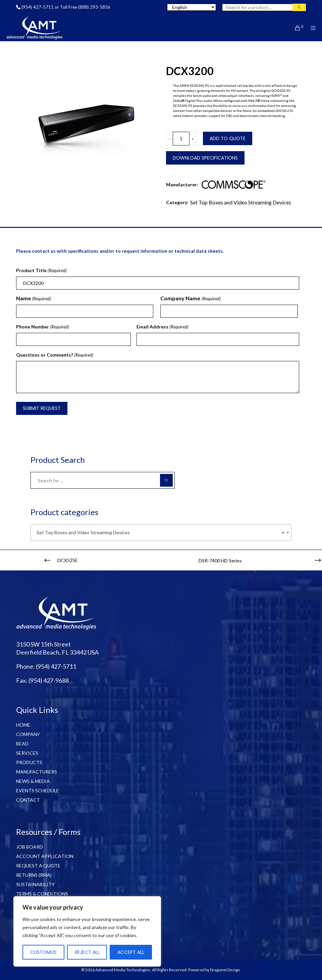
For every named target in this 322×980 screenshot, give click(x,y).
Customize (43, 952)
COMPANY (28, 734)
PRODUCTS (29, 762)
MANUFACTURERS (37, 772)
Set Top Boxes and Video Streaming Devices (241, 202)
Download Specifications (205, 158)
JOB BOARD (30, 847)
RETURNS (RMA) (34, 875)
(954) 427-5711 (38, 7)
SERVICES (27, 753)
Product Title (41, 270)
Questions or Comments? (55, 355)
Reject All (87, 952)
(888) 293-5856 (94, 7)
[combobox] (161, 533)
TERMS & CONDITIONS (42, 894)
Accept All (131, 952)
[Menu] (311, 28)
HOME (23, 725)
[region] (87, 931)
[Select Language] (192, 7)
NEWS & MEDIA (33, 781)
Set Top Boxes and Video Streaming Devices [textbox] (159, 533)
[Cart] (295, 28)
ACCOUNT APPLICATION (45, 856)
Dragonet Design (225, 970)
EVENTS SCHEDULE (38, 790)
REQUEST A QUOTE (38, 866)
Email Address (163, 327)
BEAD (22, 744)
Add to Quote (228, 138)
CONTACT (28, 800)
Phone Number (43, 327)
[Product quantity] (181, 139)
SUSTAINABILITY (35, 884)
